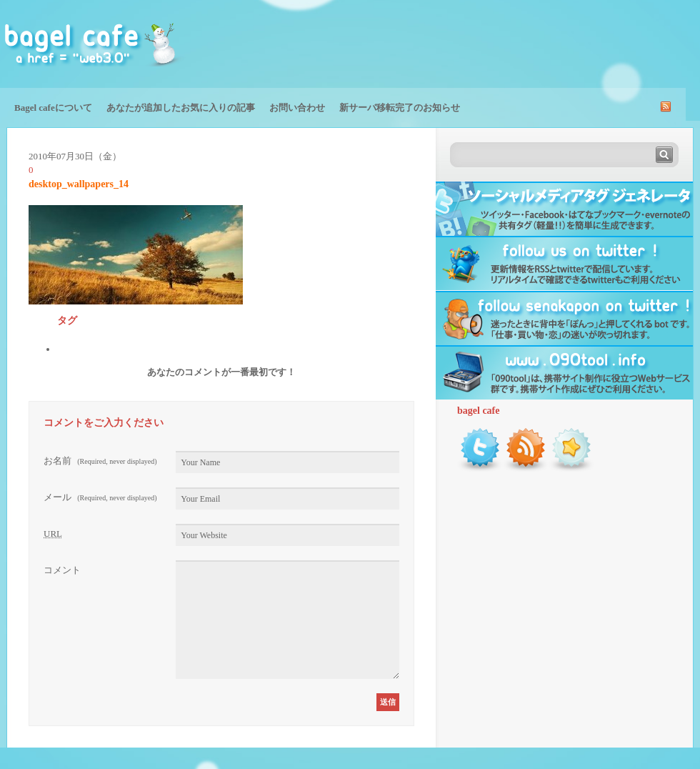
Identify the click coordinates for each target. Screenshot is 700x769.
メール (100, 497)
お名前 (100, 461)
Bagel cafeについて (53, 108)
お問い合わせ (297, 108)
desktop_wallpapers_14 (79, 184)
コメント (62, 570)
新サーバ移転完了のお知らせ (400, 108)
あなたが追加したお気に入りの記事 (181, 108)
